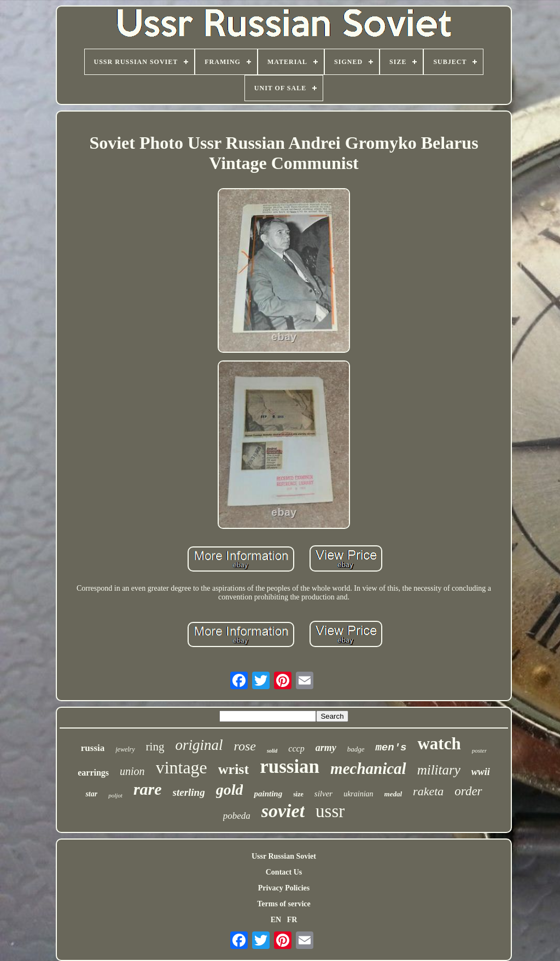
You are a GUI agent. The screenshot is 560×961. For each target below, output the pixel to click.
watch (439, 744)
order (468, 791)
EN (276, 920)
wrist (234, 769)
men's (391, 748)
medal (393, 794)
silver (323, 794)
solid (272, 751)
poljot (115, 795)
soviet (283, 811)
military (439, 770)
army (326, 748)
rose (244, 746)
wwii (481, 772)
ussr (330, 811)
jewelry (125, 749)
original (199, 745)
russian (290, 767)
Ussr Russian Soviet (284, 856)
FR (292, 920)
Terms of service (284, 904)
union (132, 771)
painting (268, 794)
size (298, 794)
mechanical (368, 768)
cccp (296, 749)
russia (93, 748)
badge (356, 749)
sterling (189, 792)
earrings (93, 773)
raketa (428, 791)
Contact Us (284, 872)
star (91, 794)
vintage (182, 767)
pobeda (237, 816)
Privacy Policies (284, 888)
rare (148, 789)
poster (480, 750)
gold (230, 790)
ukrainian (358, 794)
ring (155, 747)
